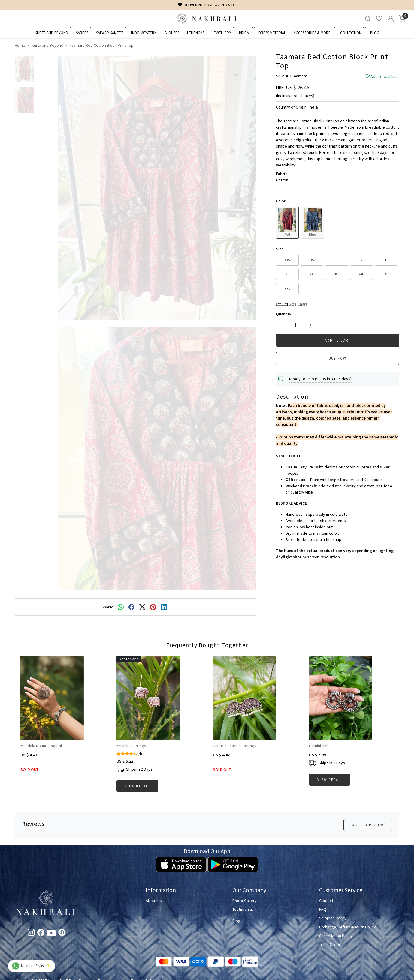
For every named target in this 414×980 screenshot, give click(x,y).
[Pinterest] (62, 934)
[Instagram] (31, 934)
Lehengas (196, 33)
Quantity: (284, 314)
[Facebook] (41, 934)
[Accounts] (391, 19)
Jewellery (223, 33)
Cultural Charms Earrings (235, 746)
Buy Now (338, 358)
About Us (154, 901)
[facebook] (131, 607)
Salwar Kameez (111, 33)
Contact (326, 901)
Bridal (246, 33)
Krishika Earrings (131, 746)
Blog (375, 33)
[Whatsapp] (121, 607)
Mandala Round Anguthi (41, 746)
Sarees (84, 33)
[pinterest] (153, 607)
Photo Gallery (245, 901)
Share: (107, 607)
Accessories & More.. (314, 33)
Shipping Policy (333, 918)
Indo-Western (144, 33)
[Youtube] (51, 934)
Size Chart (292, 304)
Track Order (330, 944)
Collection (352, 33)
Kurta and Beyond (53, 33)
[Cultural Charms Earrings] (255, 698)
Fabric (282, 174)
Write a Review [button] (368, 825)
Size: (280, 249)
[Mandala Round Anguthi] (63, 698)
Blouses (172, 33)
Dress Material (272, 33)
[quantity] (295, 325)
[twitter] (142, 607)
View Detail (137, 786)
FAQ (323, 909)
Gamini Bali (319, 746)
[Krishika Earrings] (159, 698)
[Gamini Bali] (351, 698)
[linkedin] (164, 607)
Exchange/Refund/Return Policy (348, 927)
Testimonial (243, 909)
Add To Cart (338, 340)
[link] (368, 19)
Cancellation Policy (336, 936)
